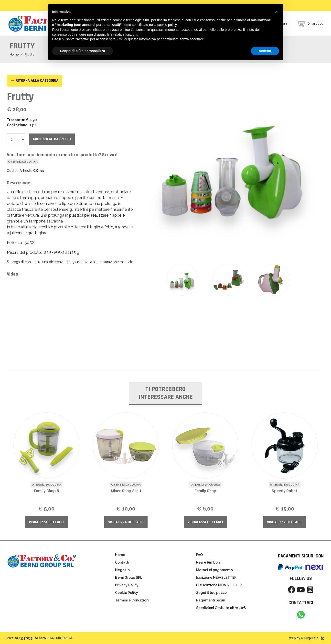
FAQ (199, 555)
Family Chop (205, 491)
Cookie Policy (127, 593)
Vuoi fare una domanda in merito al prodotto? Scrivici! (62, 155)
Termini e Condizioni (132, 600)
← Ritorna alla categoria (35, 81)
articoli (310, 23)
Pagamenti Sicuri (211, 600)
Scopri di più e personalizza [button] (83, 51)
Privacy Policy (127, 585)
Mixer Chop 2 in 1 (126, 491)
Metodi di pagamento (214, 570)
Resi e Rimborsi (209, 562)
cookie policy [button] (167, 25)
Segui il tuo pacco (211, 593)
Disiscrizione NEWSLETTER (219, 585)
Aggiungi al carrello (52, 139)
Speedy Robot (285, 491)
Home (14, 54)
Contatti (122, 562)
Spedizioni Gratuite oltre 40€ (221, 608)
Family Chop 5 (46, 491)
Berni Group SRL (129, 577)
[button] (277, 12)
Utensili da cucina (23, 162)
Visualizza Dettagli (47, 522)
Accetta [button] (265, 51)
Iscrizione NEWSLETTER (216, 577)
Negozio (122, 570)
